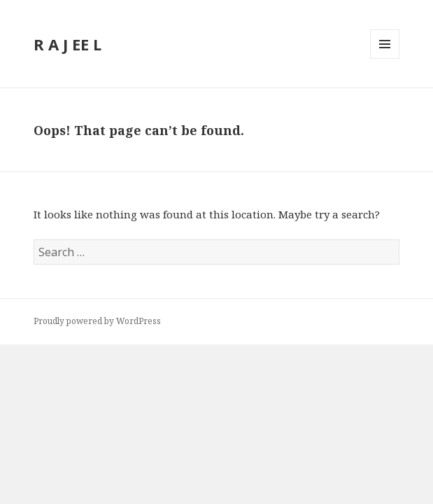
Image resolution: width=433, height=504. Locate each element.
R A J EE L (68, 44)
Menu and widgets (385, 58)
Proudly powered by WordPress (97, 321)
